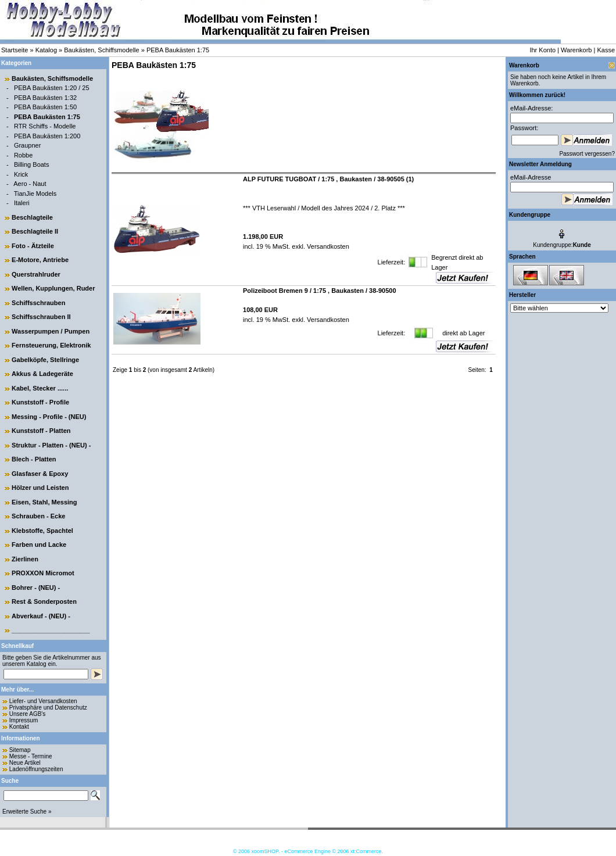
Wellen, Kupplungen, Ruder (53, 288)
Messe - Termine (31, 756)
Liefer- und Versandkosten (43, 701)
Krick (21, 174)
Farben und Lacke (39, 545)
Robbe (23, 155)
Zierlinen (25, 559)
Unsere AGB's (28, 714)
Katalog (46, 50)
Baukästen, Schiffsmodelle (101, 50)
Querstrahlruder (36, 274)
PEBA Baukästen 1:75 (178, 50)
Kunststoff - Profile (40, 402)
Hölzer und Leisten (40, 488)
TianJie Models (35, 194)
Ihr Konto (542, 50)
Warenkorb (576, 50)
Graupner (27, 145)
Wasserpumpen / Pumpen (51, 331)
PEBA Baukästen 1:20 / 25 (52, 88)
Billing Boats (32, 164)
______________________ (51, 630)
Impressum (24, 720)
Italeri (22, 203)
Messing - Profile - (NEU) (49, 417)
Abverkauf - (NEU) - (41, 616)
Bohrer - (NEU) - (36, 588)
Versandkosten (327, 246)
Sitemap (20, 750)
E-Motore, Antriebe (40, 260)
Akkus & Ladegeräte (42, 374)
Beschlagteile (32, 217)
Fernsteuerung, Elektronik (51, 345)
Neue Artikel (25, 763)
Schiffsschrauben (38, 303)
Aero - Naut (30, 184)
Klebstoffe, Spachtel (42, 531)
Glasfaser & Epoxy (40, 474)
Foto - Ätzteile (33, 246)
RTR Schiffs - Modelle (45, 126)
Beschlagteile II (35, 231)
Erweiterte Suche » (27, 812)
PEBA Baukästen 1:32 (45, 98)
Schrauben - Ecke (38, 516)
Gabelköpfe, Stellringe (45, 360)
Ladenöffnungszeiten (36, 769)
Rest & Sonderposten (44, 601)
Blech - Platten (34, 459)
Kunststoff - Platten (41, 431)
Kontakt (19, 727)
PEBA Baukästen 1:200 (47, 136)
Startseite (15, 50)
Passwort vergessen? (587, 154)
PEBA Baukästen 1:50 (45, 107)
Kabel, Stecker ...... (40, 388)
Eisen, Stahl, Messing (44, 502)
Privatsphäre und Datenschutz (48, 708)
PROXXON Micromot (43, 573)
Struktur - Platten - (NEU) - (51, 445)
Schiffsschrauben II (41, 317)
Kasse (606, 50)
